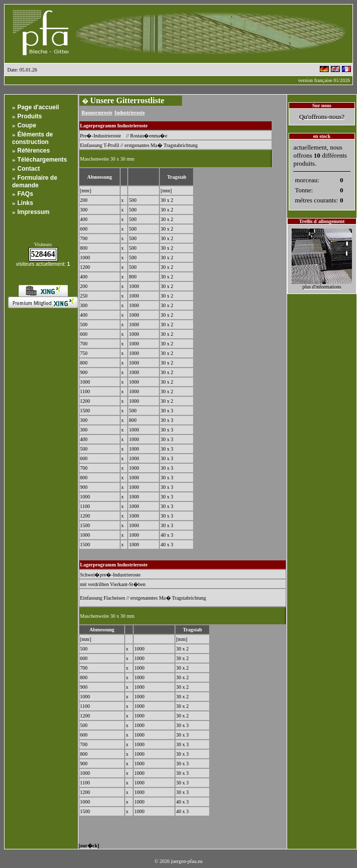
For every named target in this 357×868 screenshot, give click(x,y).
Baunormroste (97, 113)
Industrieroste (129, 113)
